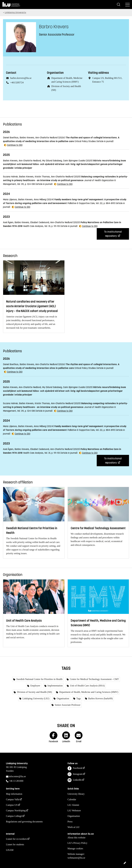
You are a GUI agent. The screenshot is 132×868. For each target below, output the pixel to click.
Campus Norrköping (16, 810)
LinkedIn (75, 780)
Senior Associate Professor (67, 705)
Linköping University (15, 12)
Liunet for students (15, 844)
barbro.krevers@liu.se (21, 78)
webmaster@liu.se (76, 858)
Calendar (72, 799)
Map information (14, 794)
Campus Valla (13, 799)
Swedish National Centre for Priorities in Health (39, 679)
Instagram (75, 774)
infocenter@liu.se (17, 776)
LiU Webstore (74, 810)
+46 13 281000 (16, 781)
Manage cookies (75, 848)
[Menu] (128, 4)
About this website (77, 838)
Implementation (55, 686)
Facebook (75, 768)
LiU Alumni (73, 805)
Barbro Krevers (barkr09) (100, 698)
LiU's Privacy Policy (78, 843)
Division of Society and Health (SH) (34, 692)
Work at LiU (74, 827)
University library (76, 794)
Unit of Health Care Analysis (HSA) (87, 686)
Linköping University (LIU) (36, 698)
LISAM (10, 850)
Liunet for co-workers (16, 839)
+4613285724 (17, 82)
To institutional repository (113, 234)
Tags (78, 698)
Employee (35, 686)
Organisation (62, 698)
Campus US (12, 805)
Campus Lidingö (14, 816)
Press (70, 822)
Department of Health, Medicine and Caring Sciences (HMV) (88, 692)
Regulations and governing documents (24, 822)
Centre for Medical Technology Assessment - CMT (94, 679)
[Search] (119, 4)
